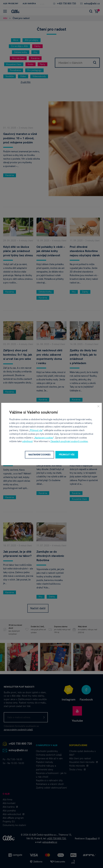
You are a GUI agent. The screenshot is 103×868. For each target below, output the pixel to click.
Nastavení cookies (44, 438)
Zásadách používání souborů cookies (69, 441)
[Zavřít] (98, 406)
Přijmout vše (36, 430)
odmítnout (27, 441)
